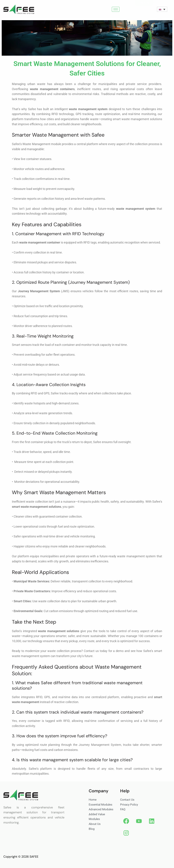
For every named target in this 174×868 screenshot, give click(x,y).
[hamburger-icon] (116, 9)
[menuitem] (162, 9)
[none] (162, 9)
